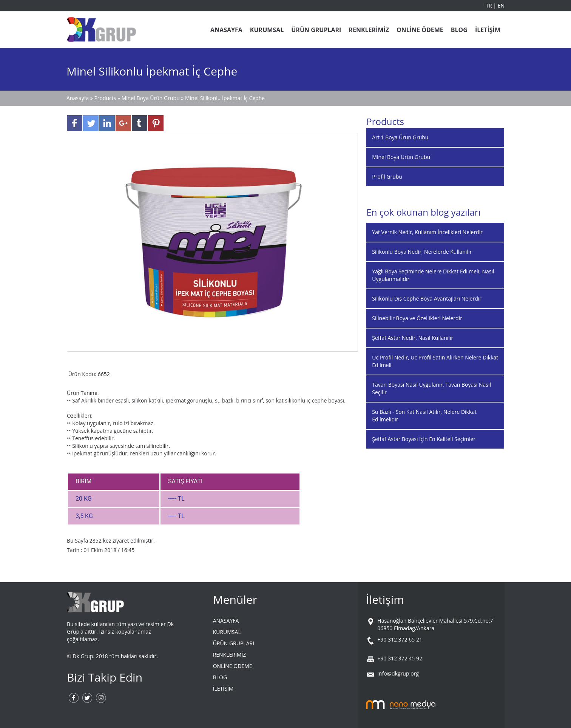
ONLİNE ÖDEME (420, 30)
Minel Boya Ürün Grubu (151, 98)
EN (501, 5)
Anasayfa (78, 98)
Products (106, 98)
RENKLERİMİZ (369, 30)
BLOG (459, 30)
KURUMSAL (267, 30)
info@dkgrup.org (398, 673)
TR (489, 5)
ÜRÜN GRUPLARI (316, 30)
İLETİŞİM (488, 30)
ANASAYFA (226, 30)
